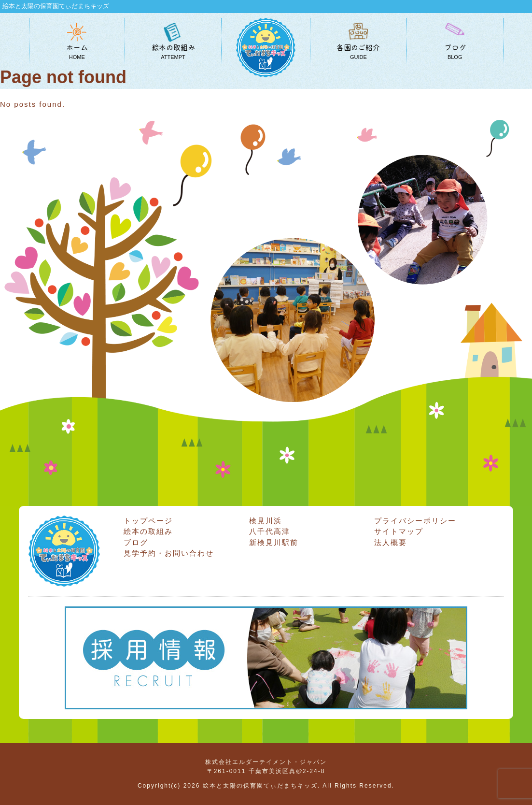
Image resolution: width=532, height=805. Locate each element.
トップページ (148, 521)
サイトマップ (399, 531)
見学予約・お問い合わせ (169, 553)
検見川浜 (266, 521)
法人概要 (391, 542)
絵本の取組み (148, 531)
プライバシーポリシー (415, 521)
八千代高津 (270, 531)
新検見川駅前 (274, 542)
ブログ (136, 542)
